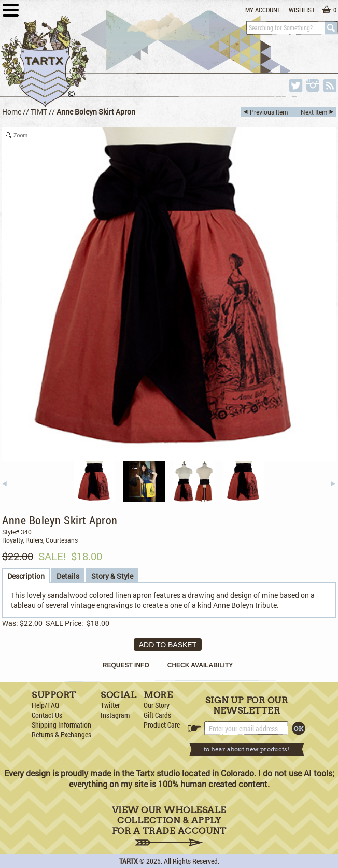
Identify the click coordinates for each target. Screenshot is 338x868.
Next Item (314, 112)
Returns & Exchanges (61, 735)
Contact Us (47, 715)
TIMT (39, 112)
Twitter (110, 705)
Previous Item (269, 112)
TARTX (129, 861)
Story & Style (112, 576)
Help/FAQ (45, 705)
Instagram (115, 715)
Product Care (162, 725)
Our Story (157, 705)
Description (26, 576)
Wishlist (302, 10)
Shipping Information (61, 725)
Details (68, 576)
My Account (263, 10)
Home (12, 112)
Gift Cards (157, 715)
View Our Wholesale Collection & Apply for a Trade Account (169, 826)
